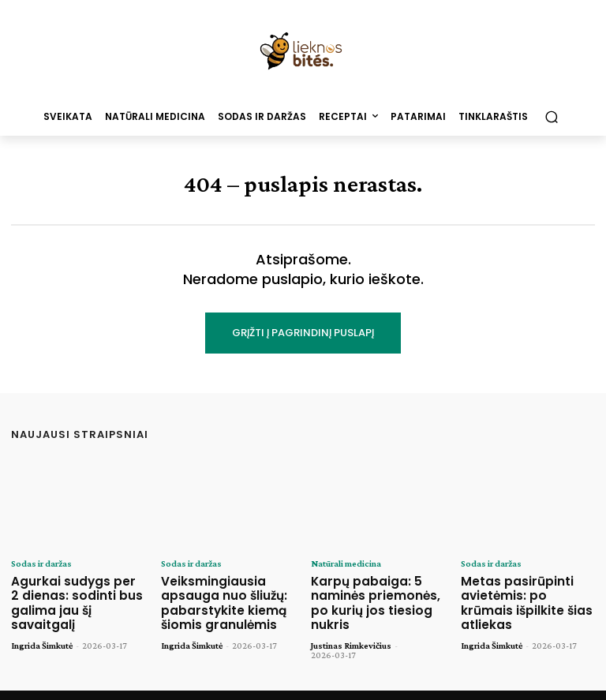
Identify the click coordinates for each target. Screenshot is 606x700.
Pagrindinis (314, 685)
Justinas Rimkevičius (351, 624)
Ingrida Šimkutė (42, 624)
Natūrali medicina (346, 563)
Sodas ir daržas (41, 563)
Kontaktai (440, 685)
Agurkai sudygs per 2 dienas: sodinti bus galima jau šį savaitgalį (77, 593)
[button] (551, 116)
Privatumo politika (516, 685)
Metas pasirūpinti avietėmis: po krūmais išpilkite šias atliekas (522, 593)
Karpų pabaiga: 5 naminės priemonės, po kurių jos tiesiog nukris (375, 593)
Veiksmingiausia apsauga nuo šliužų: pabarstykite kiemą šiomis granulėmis (216, 599)
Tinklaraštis (379, 685)
